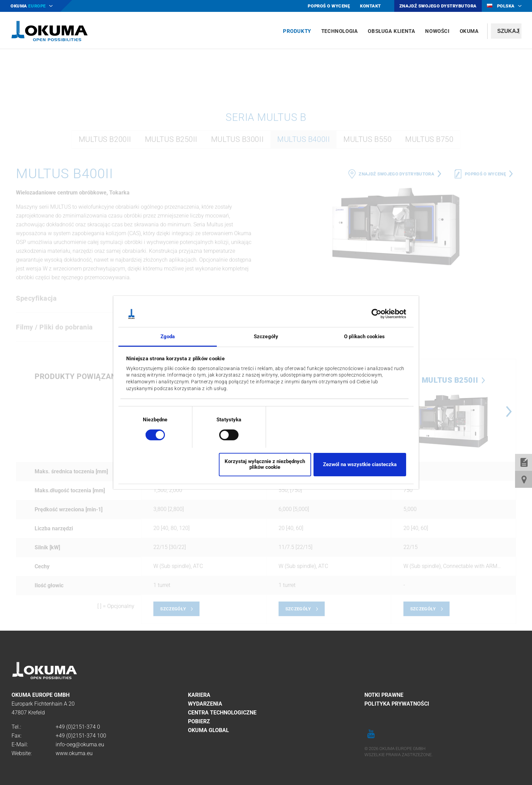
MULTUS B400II (303, 241)
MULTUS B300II (237, 241)
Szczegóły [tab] (266, 337)
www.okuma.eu (74, 753)
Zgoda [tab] (168, 337)
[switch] (223, 434)
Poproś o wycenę (485, 275)
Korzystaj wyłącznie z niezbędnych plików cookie (265, 464)
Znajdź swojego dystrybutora (396, 275)
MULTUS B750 (429, 241)
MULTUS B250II (171, 241)
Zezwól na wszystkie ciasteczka (360, 464)
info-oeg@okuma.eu (80, 744)
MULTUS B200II (105, 241)
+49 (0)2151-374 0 (78, 727)
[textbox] (506, 31)
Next (509, 513)
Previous (273, 513)
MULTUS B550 (367, 241)
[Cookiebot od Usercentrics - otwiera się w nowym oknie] (376, 314)
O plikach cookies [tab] (364, 337)
